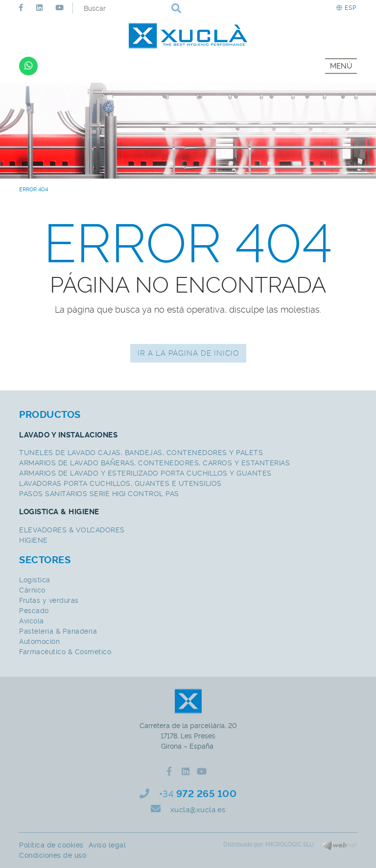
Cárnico (32, 590)
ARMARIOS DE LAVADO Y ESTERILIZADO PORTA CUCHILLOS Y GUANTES (145, 473)
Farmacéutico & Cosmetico (65, 652)
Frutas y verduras (49, 600)
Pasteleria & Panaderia (58, 631)
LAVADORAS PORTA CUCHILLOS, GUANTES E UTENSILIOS (120, 483)
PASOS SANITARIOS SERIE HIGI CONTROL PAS (99, 494)
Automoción (39, 641)
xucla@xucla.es (198, 810)
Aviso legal (107, 845)
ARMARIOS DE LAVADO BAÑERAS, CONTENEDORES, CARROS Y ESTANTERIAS (154, 463)
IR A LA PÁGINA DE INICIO (188, 353)
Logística (35, 580)
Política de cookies (51, 845)
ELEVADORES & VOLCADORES (72, 530)
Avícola (32, 621)
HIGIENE (34, 540)
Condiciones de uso (53, 855)
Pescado (34, 611)
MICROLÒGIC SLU (290, 845)
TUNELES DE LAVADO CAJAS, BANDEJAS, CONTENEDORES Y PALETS (141, 453)
